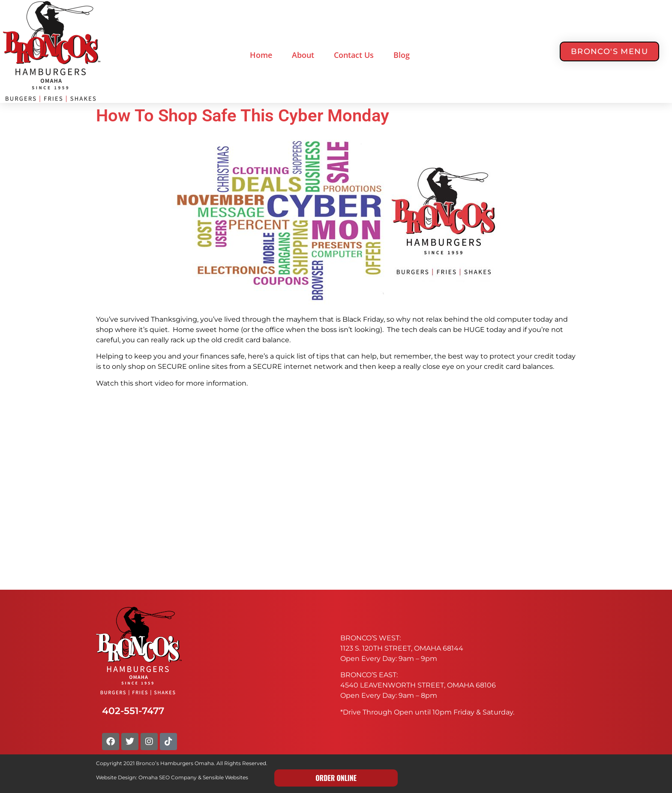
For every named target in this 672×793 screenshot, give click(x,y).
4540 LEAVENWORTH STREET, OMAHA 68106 (418, 685)
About (303, 55)
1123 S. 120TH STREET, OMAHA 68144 (402, 648)
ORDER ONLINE (336, 778)
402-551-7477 (133, 711)
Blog (402, 55)
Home (261, 55)
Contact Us (354, 55)
